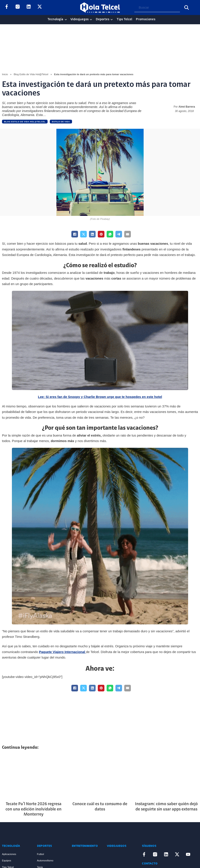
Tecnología (55, 20)
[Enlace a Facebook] (7, 7)
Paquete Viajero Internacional (62, 652)
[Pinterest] (101, 234)
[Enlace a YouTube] (51, 7)
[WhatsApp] (110, 234)
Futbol (41, 854)
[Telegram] (119, 234)
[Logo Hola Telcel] (100, 7)
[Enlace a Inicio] (19, 833)
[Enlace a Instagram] (18, 7)
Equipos (6, 861)
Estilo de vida (61, 122)
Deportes (103, 20)
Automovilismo (45, 861)
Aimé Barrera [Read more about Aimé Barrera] (187, 107)
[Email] (128, 234)
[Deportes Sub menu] (112, 20)
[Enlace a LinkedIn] (29, 7)
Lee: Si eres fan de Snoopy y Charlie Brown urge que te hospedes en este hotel (100, 397)
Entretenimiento (85, 846)
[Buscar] (187, 7)
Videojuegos (80, 20)
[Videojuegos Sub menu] (91, 20)
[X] (83, 234)
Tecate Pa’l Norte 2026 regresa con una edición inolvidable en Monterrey (33, 809)
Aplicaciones (9, 854)
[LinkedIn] (92, 234)
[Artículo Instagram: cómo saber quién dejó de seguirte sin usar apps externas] (166, 776)
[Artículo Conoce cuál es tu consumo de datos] (100, 776)
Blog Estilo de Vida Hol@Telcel (31, 74)
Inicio (5, 74)
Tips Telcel (124, 20)
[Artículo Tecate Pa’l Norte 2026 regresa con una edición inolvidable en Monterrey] (34, 776)
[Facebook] (75, 234)
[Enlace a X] (40, 7)
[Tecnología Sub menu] (66, 20)
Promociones (146, 20)
